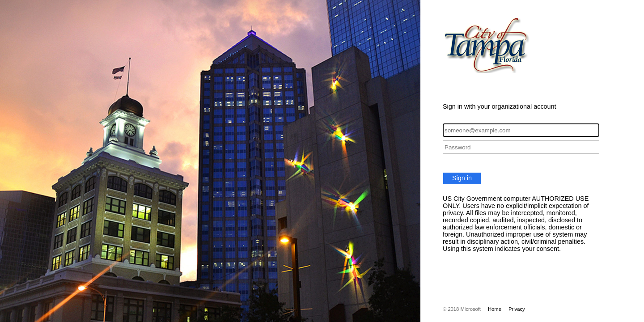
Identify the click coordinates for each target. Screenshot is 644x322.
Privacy (517, 309)
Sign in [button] (462, 178)
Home (495, 309)
